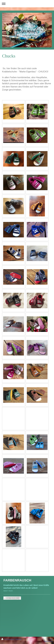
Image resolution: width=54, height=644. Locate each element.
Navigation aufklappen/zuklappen (27, 4)
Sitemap (18, 639)
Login (51, 639)
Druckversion (8, 639)
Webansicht (48, 641)
